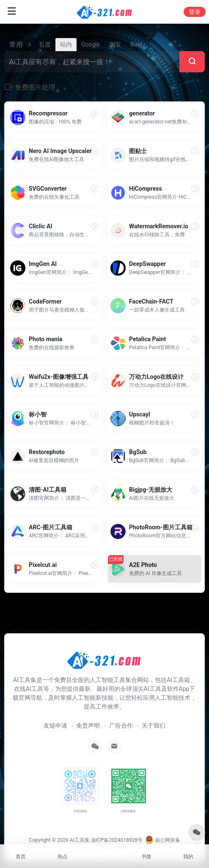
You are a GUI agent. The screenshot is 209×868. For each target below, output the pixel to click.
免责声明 (88, 726)
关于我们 (154, 726)
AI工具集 (80, 840)
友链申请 (55, 726)
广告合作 (121, 726)
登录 (195, 12)
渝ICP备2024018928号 (117, 840)
